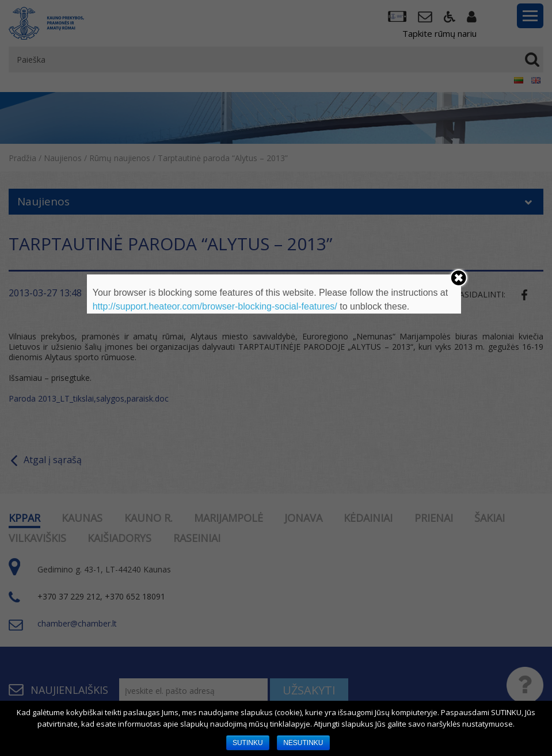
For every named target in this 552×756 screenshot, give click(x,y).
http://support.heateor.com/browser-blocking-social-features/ (215, 306)
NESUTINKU (303, 743)
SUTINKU (248, 743)
